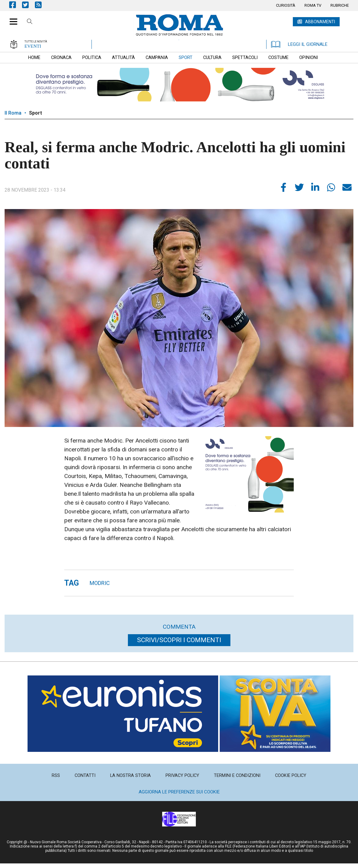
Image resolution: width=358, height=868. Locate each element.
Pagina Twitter (28, 5)
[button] (11, 18)
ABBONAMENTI (320, 22)
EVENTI (33, 46)
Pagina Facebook (16, 5)
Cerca (30, 22)
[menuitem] (286, 6)
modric (100, 583)
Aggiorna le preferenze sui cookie (179, 792)
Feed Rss (41, 5)
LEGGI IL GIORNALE (299, 44)
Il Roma (13, 113)
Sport (35, 113)
